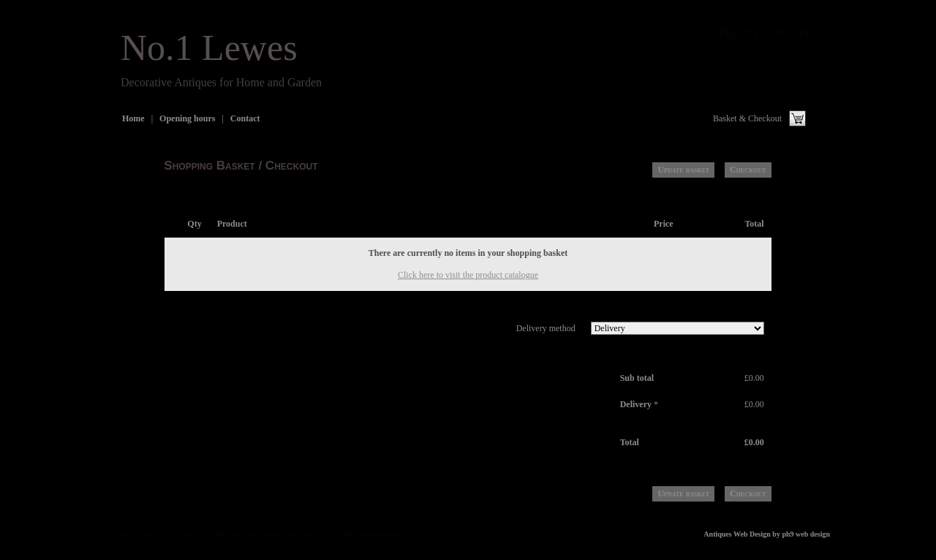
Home (133, 118)
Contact (245, 118)
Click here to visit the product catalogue (468, 275)
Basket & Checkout (747, 118)
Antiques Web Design (737, 534)
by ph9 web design (801, 534)
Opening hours (187, 118)
